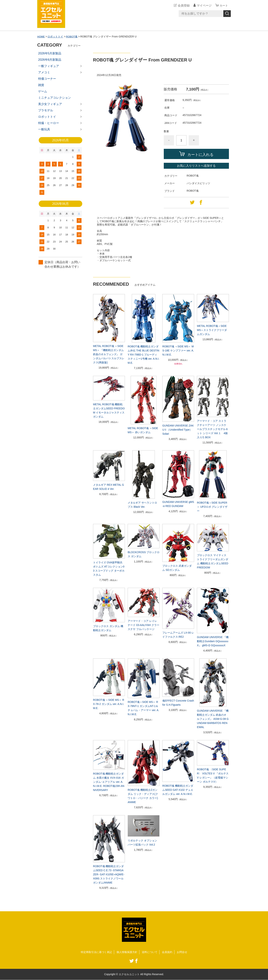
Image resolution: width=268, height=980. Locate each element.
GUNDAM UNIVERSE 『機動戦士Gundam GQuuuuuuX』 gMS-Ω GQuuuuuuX (213, 641)
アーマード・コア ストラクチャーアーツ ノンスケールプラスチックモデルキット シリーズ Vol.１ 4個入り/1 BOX (213, 429)
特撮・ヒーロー (49, 123)
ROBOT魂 (72, 37)
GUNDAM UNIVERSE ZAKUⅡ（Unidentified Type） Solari (178, 430)
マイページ (204, 5)
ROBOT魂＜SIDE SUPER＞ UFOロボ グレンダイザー (212, 507)
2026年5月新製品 (50, 53)
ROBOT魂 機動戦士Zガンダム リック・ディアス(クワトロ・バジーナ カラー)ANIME (143, 796)
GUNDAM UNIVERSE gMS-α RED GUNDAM (178, 504)
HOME (41, 37)
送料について (150, 952)
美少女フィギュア (50, 104)
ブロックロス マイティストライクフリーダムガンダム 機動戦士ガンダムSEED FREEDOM (213, 561)
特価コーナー (47, 79)
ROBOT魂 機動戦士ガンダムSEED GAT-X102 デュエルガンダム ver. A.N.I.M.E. (178, 790)
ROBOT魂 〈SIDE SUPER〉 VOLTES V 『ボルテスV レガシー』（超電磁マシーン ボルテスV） (213, 776)
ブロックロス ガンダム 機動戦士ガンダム (108, 628)
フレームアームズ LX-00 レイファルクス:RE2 (178, 635)
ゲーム (43, 91)
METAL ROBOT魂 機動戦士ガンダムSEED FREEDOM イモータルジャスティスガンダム (109, 410)
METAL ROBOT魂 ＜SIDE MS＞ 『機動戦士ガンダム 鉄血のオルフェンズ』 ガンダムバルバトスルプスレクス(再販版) (109, 354)
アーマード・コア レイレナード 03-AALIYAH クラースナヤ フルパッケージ (143, 625)
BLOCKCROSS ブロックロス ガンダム (144, 554)
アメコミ (44, 72)
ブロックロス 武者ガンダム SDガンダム (177, 568)
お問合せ (182, 952)
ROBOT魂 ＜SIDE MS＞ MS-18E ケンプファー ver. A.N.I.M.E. (178, 351)
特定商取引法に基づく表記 (96, 952)
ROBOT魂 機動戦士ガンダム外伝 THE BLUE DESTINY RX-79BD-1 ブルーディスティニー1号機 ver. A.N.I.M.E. (143, 355)
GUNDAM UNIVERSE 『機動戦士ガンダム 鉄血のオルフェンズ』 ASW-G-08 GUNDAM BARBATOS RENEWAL (213, 719)
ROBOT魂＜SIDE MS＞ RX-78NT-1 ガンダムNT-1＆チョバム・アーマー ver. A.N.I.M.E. (143, 708)
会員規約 (167, 952)
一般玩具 (44, 129)
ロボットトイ (56, 37)
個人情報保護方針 (127, 952)
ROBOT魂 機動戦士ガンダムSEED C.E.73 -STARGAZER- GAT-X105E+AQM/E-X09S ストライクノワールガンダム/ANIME (109, 874)
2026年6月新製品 (50, 60)
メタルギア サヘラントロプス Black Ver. (142, 505)
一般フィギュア (49, 66)
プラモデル (46, 110)
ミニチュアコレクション (55, 98)
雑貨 (41, 85)
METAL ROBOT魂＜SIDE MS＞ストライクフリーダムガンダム (212, 330)
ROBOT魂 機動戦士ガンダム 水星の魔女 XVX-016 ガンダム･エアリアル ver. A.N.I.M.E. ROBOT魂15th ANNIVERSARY (109, 782)
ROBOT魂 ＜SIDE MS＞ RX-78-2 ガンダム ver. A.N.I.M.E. (109, 704)
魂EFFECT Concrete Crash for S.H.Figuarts (178, 703)
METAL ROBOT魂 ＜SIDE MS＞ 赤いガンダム (143, 430)
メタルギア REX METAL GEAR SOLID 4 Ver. (109, 487)
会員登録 (183, 5)
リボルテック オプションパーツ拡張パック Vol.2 (142, 843)
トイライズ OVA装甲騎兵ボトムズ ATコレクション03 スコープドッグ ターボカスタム (109, 569)
